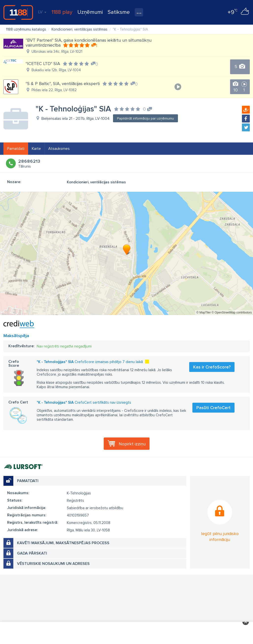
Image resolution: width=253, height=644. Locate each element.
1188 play (62, 12)
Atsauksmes (59, 149)
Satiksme (119, 12)
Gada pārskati (32, 553)
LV (42, 12)
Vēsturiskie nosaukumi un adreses (53, 564)
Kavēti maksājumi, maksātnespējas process (63, 543)
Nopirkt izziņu (132, 444)
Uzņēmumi (90, 12)
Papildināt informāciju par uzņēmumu (145, 118)
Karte (36, 149)
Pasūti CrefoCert (213, 408)
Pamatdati (16, 149)
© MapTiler (203, 313)
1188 (18, 12)
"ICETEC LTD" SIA (43, 64)
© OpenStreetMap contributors (232, 313)
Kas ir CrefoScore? (212, 367)
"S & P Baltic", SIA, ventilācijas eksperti (63, 84)
